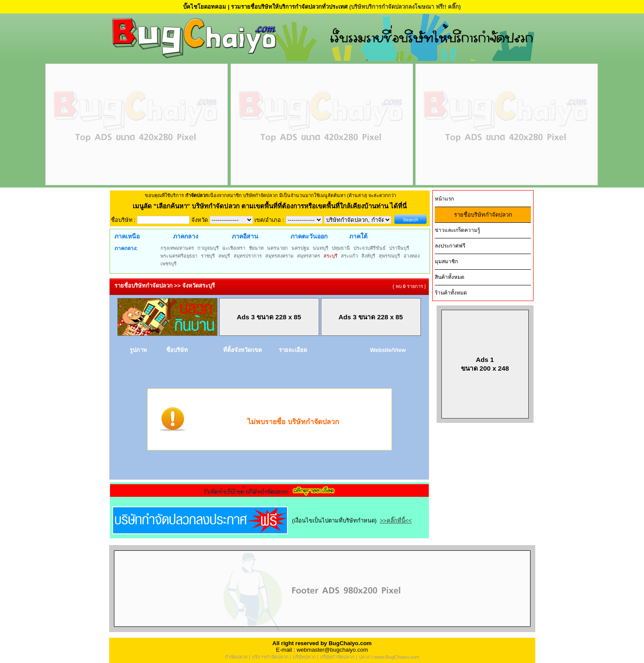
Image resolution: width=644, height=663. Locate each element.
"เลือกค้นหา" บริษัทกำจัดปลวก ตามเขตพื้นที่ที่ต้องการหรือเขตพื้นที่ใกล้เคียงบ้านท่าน (272, 206)
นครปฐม (300, 248)
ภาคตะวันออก (309, 236)
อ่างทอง (412, 256)
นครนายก (277, 248)
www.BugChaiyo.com (397, 657)
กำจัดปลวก (236, 657)
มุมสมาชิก (446, 261)
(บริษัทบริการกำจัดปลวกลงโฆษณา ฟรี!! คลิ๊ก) (405, 7)
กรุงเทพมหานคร (177, 248)
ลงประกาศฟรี (450, 246)
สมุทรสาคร (309, 256)
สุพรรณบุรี (389, 256)
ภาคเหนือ (127, 236)
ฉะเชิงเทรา (234, 248)
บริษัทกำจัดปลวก (337, 657)
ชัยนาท (256, 248)
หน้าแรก (444, 199)
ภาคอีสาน (245, 236)
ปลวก (365, 657)
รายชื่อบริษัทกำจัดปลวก (483, 215)
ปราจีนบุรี (399, 248)
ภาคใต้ (358, 236)
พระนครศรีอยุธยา (179, 256)
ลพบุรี (224, 256)
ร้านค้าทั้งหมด (451, 293)
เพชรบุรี (169, 264)
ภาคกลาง (186, 236)
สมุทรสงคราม (279, 256)
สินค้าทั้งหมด (450, 277)
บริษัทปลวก (304, 657)
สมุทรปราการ (248, 256)
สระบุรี (330, 256)
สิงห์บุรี (368, 256)
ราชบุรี (208, 256)
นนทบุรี (320, 248)
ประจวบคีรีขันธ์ (370, 248)
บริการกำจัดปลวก (270, 657)
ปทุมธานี (341, 248)
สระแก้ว (349, 256)
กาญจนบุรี (208, 248)
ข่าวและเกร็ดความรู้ (457, 230)
